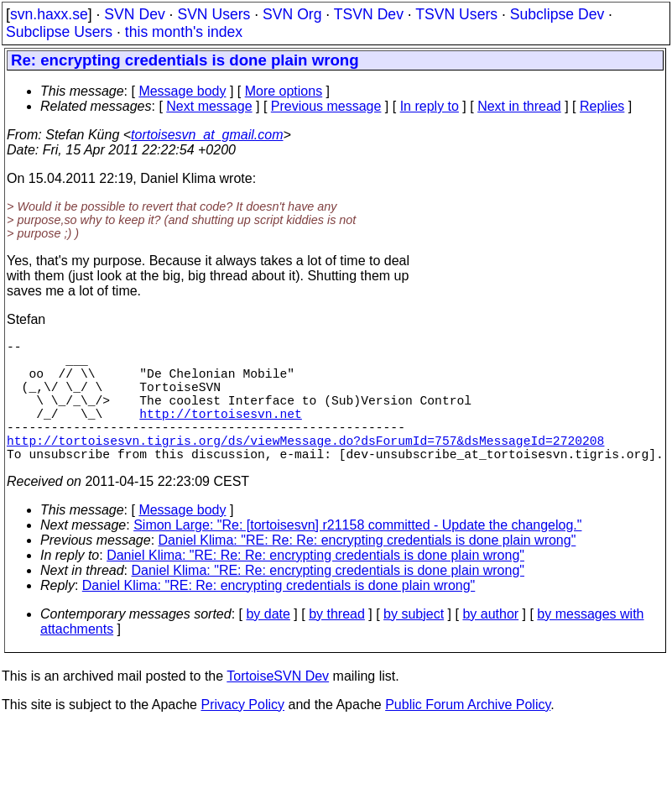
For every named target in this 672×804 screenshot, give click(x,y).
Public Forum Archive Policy (468, 735)
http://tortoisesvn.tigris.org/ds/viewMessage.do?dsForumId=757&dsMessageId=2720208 (305, 467)
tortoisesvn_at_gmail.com (207, 135)
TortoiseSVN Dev (278, 706)
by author (490, 644)
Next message (209, 106)
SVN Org (292, 14)
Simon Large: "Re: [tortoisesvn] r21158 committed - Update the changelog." (357, 555)
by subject (414, 644)
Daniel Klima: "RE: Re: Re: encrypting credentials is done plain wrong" (367, 570)
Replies (602, 106)
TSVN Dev (369, 14)
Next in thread (519, 106)
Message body (182, 91)
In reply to (430, 106)
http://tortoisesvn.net (220, 433)
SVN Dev (134, 14)
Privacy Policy (242, 735)
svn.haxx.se (49, 14)
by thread (337, 644)
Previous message (326, 106)
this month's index (184, 32)
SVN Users (214, 14)
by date (268, 644)
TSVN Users (456, 14)
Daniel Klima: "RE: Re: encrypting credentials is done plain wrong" (328, 600)
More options (284, 91)
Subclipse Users (59, 32)
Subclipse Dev (557, 14)
